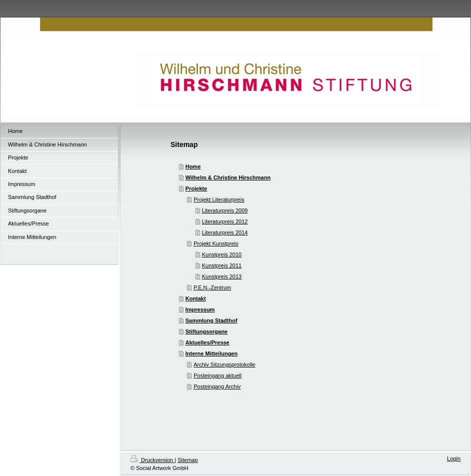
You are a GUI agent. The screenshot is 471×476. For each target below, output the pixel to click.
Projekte (196, 188)
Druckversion (152, 460)
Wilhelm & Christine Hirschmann (228, 177)
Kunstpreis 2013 (222, 276)
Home (193, 166)
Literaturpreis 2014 (225, 232)
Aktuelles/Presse (207, 342)
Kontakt (196, 298)
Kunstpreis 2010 (222, 254)
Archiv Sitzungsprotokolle (224, 364)
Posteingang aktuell (217, 375)
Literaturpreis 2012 (225, 221)
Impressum (200, 309)
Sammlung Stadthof (211, 320)
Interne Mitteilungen (212, 353)
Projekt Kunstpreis (216, 243)
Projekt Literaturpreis (219, 199)
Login (454, 458)
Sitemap (187, 460)
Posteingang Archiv (217, 386)
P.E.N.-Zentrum (212, 287)
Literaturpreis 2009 (225, 210)
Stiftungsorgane (206, 331)
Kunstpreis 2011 (222, 265)
